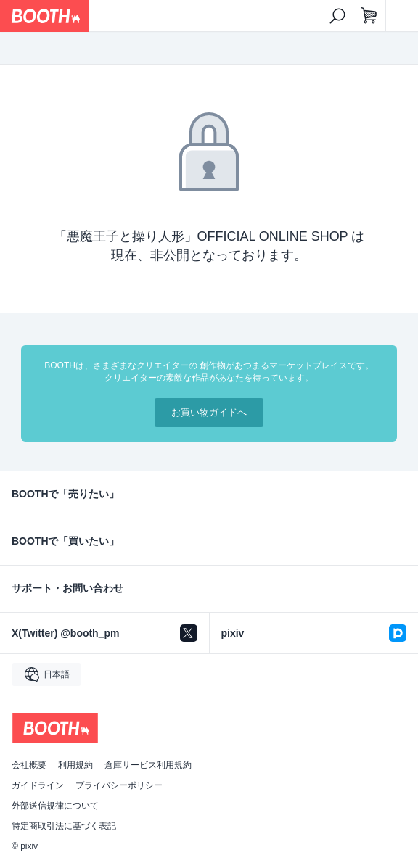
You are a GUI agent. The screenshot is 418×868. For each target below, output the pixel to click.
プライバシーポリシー (119, 785)
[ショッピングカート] (369, 16)
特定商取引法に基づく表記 (64, 826)
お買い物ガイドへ (209, 412)
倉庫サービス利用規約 (148, 765)
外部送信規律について (55, 806)
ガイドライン (38, 785)
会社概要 (29, 765)
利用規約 (75, 765)
